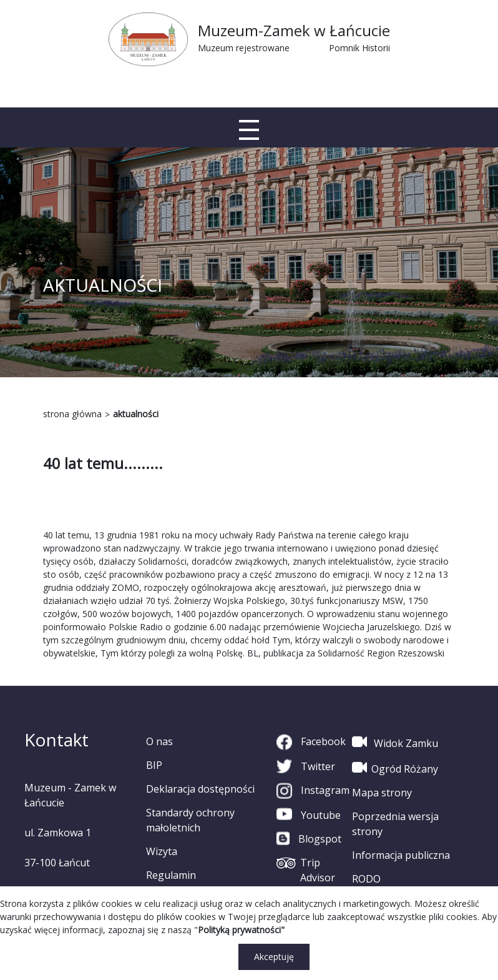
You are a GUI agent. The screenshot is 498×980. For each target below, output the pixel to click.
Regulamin (171, 875)
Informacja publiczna (401, 855)
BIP (154, 765)
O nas (159, 741)
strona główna (72, 414)
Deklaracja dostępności (200, 789)
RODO (366, 879)
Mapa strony (382, 793)
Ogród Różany (395, 768)
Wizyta (162, 851)
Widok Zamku (395, 742)
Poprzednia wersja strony (395, 824)
